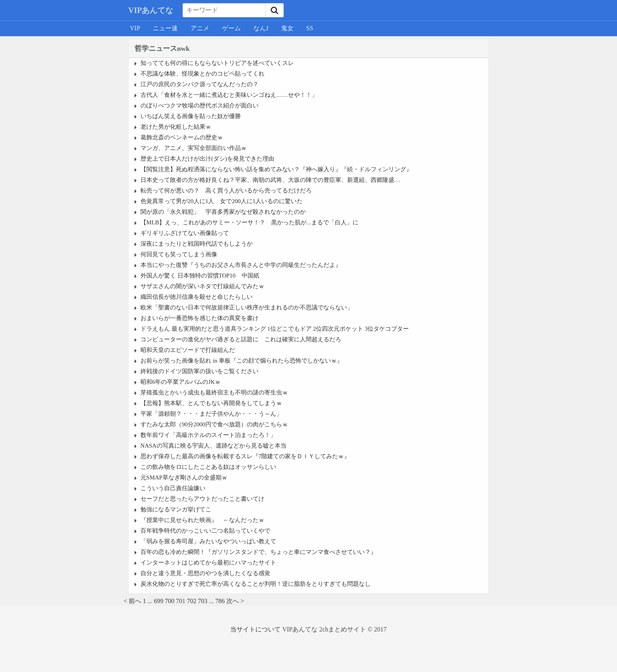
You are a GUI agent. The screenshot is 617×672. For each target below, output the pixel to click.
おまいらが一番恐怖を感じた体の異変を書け (200, 318)
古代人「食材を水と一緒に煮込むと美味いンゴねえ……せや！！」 (229, 95)
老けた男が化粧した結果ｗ (176, 127)
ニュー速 (165, 28)
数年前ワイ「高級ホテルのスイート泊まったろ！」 (208, 435)
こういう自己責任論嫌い (173, 488)
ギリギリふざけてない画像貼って (185, 233)
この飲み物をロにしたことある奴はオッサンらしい (208, 467)
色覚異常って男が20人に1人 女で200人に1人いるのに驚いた (222, 201)
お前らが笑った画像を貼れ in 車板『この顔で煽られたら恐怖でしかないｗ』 (242, 361)
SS (310, 28)
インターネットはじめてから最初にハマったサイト (208, 563)
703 (203, 601)
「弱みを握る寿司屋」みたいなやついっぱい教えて (208, 541)
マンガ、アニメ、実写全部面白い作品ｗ (194, 148)
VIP (135, 28)
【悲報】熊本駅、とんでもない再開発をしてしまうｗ (211, 403)
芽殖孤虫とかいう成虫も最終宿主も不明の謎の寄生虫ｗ (214, 392)
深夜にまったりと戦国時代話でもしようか (197, 244)
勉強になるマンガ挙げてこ (176, 509)
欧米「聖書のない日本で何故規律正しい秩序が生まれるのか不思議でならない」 (247, 307)
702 (192, 601)
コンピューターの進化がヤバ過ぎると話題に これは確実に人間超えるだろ (241, 339)
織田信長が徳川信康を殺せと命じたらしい (197, 297)
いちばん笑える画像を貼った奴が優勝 (191, 116)
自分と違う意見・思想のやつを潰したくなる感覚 (205, 573)
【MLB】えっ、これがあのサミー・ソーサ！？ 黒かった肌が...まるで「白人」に (249, 222)
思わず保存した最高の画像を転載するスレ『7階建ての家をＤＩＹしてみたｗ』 (245, 456)
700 (170, 601)
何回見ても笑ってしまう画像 (179, 254)
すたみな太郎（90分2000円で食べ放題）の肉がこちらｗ (214, 424)
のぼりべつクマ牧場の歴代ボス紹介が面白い (200, 106)
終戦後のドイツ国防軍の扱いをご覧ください (200, 371)
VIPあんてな (151, 10)
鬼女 (287, 28)
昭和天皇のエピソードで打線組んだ (188, 350)
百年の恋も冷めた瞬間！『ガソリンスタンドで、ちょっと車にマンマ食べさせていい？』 (259, 552)
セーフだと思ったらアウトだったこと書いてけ (202, 499)
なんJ (261, 28)
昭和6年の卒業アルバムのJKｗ (181, 382)
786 (220, 601)
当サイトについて (255, 629)
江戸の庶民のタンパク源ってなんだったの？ (200, 84)
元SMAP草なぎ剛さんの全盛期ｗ (184, 478)
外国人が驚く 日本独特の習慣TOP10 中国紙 (200, 276)
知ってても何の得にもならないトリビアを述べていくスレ (217, 63)
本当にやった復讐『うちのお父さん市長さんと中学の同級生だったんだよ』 (241, 265)
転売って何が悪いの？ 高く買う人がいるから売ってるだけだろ (226, 191)
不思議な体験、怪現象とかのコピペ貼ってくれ (202, 74)
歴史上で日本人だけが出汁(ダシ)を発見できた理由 (207, 159)
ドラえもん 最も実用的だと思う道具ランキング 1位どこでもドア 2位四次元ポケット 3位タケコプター (275, 329)
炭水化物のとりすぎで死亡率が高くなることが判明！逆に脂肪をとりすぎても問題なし (256, 584)
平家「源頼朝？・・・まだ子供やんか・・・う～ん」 (211, 414)
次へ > (235, 601)
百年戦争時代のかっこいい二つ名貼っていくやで (205, 531)
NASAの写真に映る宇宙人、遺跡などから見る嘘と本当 (213, 446)
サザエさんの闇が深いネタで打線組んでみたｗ (202, 286)
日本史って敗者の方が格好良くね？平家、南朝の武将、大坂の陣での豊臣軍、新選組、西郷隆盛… (270, 180)
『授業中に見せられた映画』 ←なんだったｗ (202, 520)
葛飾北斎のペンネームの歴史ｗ (182, 137)
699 (159, 601)
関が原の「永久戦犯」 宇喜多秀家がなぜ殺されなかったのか (223, 212)
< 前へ (132, 601)
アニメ (200, 28)
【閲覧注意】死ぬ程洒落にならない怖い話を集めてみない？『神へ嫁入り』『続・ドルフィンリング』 (276, 169)
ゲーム (231, 28)
